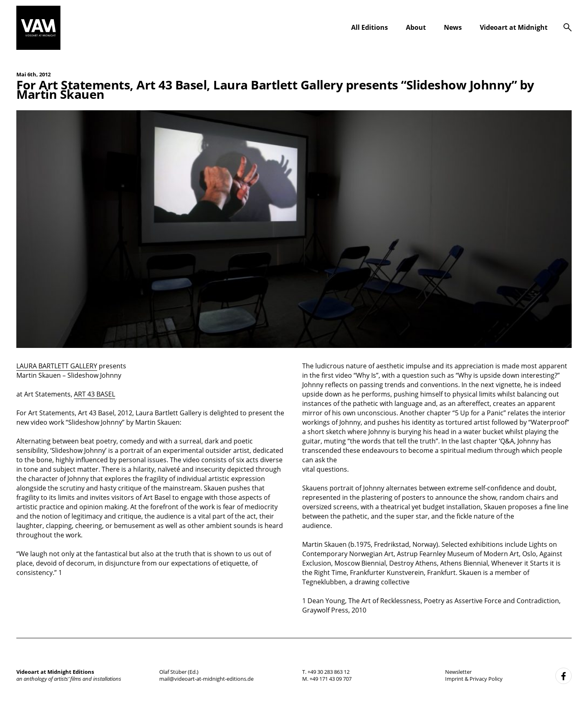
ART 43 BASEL (95, 394)
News (453, 27)
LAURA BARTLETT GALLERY (57, 366)
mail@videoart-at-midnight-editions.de (206, 679)
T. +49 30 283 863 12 (326, 672)
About (416, 27)
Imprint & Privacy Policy (474, 679)
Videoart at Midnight (514, 27)
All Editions (370, 27)
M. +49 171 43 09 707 (327, 679)
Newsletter (458, 672)
